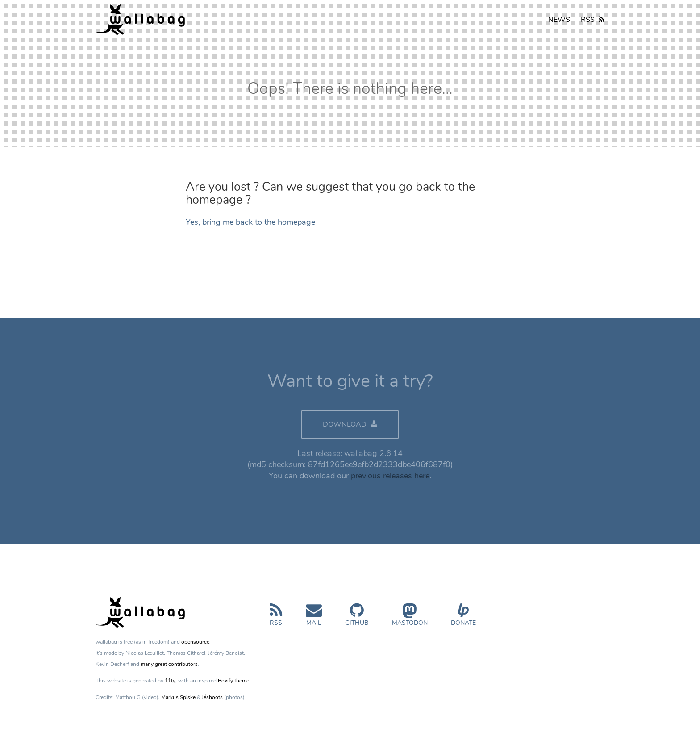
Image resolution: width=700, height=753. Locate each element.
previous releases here (390, 476)
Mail (314, 618)
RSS (593, 20)
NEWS (559, 20)
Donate (463, 618)
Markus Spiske (178, 697)
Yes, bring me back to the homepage (250, 222)
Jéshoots (212, 697)
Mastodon (410, 618)
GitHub (357, 618)
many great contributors (169, 664)
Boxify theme (233, 681)
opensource (195, 642)
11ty (170, 681)
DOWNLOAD (350, 424)
